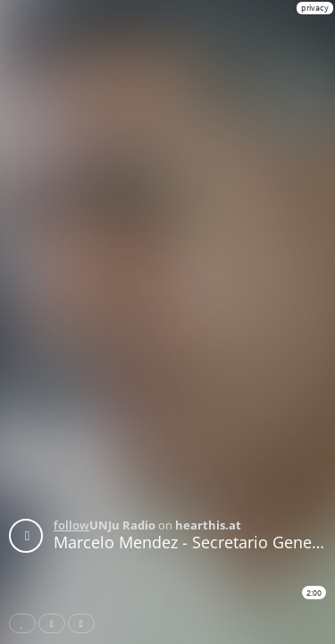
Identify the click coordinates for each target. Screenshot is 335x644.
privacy (315, 8)
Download (85, 623)
